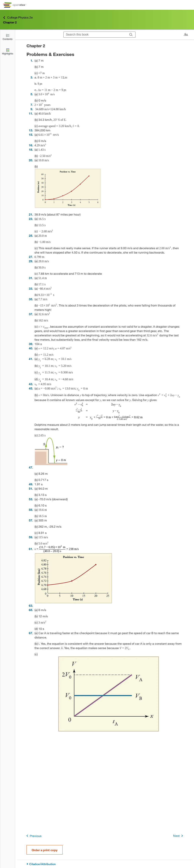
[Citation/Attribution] (105, 864)
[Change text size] (186, 35)
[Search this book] (95, 35)
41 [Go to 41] (31, 359)
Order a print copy (45, 850)
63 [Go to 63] (31, 605)
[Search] (131, 35)
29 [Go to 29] (31, 261)
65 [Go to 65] (31, 610)
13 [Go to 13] (31, 130)
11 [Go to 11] (31, 113)
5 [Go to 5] (31, 94)
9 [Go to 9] (31, 109)
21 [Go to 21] (31, 214)
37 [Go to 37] (31, 314)
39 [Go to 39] (31, 344)
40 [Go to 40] (31, 348)
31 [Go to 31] (31, 278)
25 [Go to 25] (31, 235)
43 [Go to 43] (31, 384)
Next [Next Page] (179, 836)
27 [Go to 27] (31, 257)
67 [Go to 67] (31, 633)
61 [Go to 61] (31, 549)
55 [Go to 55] (31, 510)
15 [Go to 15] (31, 135)
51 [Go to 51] (31, 488)
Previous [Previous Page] (33, 836)
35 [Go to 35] (31, 299)
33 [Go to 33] (31, 288)
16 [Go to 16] (31, 145)
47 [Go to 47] (31, 467)
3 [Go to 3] (31, 77)
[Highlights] (8, 51)
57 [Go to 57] (31, 520)
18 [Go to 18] (31, 149)
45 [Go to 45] (31, 388)
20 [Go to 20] (31, 160)
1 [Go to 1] (31, 60)
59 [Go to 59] (31, 537)
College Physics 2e (18, 17)
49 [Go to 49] (31, 484)
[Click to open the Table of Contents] (8, 37)
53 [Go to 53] (31, 499)
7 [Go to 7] (31, 105)
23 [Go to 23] (31, 219)
